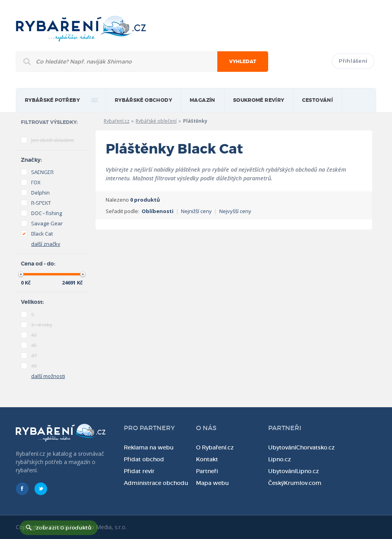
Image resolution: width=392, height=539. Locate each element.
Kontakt (207, 459)
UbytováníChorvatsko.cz (301, 447)
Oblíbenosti (158, 211)
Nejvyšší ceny (235, 211)
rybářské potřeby (52, 100)
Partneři (207, 471)
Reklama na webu (149, 447)
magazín (203, 100)
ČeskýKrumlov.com (295, 483)
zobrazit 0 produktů (63, 528)
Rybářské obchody (143, 100)
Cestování (318, 100)
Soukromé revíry (259, 100)
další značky (46, 244)
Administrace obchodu (156, 483)
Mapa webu (212, 483)
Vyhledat (243, 62)
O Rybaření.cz (215, 447)
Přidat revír (139, 471)
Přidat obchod (144, 459)
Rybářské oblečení (156, 121)
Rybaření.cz (117, 121)
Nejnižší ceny (196, 211)
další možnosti (48, 376)
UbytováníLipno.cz (294, 471)
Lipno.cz (280, 459)
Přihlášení (353, 61)
